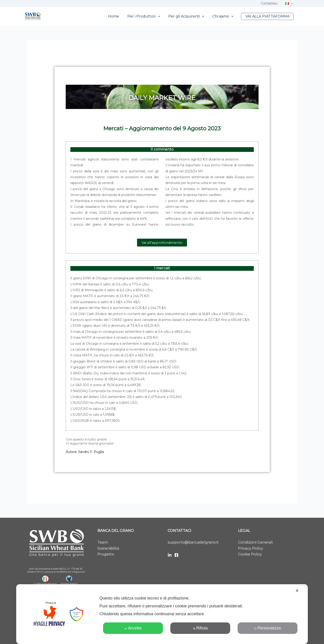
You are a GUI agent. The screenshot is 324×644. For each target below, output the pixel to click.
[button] (292, 3)
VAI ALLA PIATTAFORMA (268, 16)
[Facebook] (176, 555)
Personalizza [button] (268, 628)
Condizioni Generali (255, 542)
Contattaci (272, 3)
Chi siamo (225, 16)
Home (118, 16)
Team (102, 542)
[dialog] (162, 614)
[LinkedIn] (170, 555)
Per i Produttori (147, 16)
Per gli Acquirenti (189, 16)
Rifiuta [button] (200, 628)
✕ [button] (297, 591)
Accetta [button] (133, 628)
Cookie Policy (250, 554)
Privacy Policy (250, 548)
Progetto (106, 554)
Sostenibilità (108, 548)
